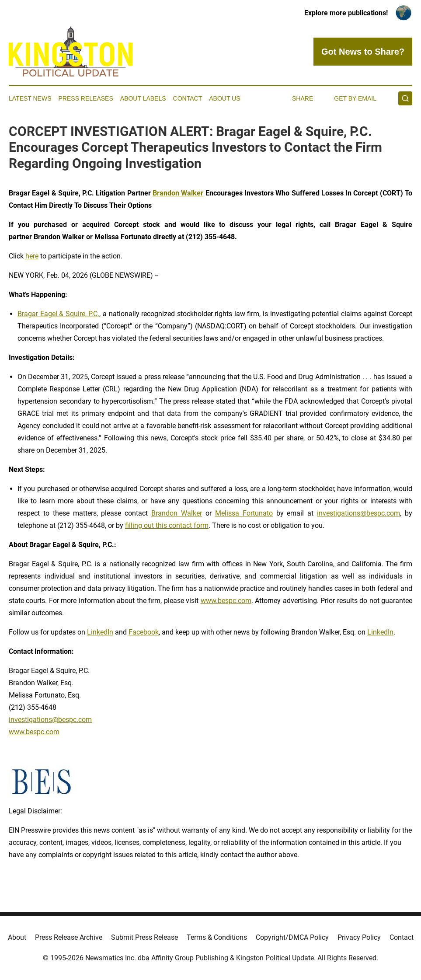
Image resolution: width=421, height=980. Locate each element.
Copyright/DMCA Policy (292, 937)
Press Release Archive (69, 937)
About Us (224, 98)
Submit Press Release (144, 937)
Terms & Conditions (217, 937)
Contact (188, 98)
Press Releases (86, 98)
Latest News (30, 98)
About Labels (143, 98)
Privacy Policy (359, 937)
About (17, 937)
